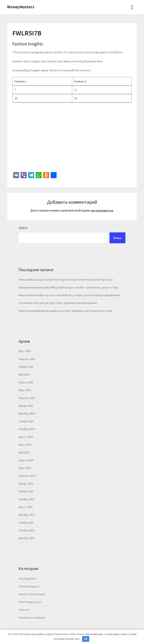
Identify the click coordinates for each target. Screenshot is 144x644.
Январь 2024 (26, 484)
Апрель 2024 (26, 460)
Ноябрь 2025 (26, 367)
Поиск (23, 228)
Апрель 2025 (26, 382)
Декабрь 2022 (27, 515)
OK (86, 639)
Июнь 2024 (25, 445)
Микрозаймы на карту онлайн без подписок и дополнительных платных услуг (66, 280)
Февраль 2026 (27, 359)
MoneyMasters (21, 7)
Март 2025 (25, 390)
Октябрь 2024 (27, 429)
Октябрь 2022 (27, 530)
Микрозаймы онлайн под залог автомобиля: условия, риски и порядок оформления (69, 295)
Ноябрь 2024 (26, 421)
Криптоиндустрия (30, 602)
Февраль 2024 (27, 476)
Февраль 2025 (27, 398)
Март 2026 (25, 351)
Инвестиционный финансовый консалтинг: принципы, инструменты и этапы (65, 311)
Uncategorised (27, 579)
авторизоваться (102, 210)
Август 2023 (26, 507)
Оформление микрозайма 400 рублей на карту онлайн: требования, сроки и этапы (68, 287)
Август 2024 (26, 437)
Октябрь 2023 (27, 499)
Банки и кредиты (29, 586)
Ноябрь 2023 (26, 491)
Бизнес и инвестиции (32, 594)
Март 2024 (25, 468)
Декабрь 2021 (27, 538)
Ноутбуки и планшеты (32, 618)
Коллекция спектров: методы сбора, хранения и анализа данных (58, 303)
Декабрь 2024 (27, 413)
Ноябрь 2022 (26, 523)
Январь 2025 (26, 406)
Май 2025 (24, 375)
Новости (24, 610)
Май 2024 (24, 452)
